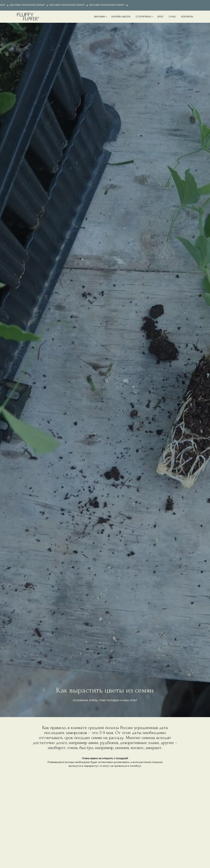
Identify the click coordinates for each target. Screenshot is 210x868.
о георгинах (144, 17)
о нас (172, 17)
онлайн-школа (121, 17)
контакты (187, 17)
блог (161, 17)
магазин (100, 17)
